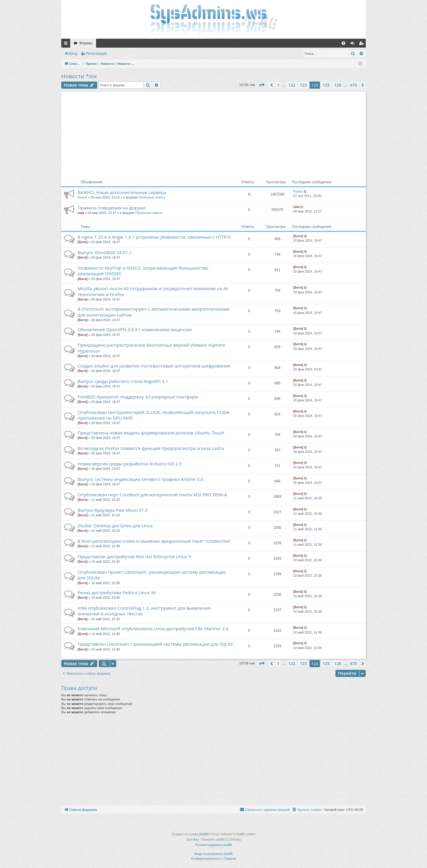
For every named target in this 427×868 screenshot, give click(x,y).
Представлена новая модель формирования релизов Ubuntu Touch (151, 433)
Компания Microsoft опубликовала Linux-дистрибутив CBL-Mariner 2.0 (153, 628)
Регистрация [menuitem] (362, 44)
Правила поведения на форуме (112, 208)
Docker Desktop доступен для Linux (115, 526)
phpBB (203, 834)
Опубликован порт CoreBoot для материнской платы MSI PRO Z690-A (152, 495)
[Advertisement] (213, 133)
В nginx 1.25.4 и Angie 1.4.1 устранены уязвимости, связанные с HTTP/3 (154, 237)
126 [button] (338, 85)
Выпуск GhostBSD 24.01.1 (105, 252)
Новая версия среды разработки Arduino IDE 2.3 (130, 464)
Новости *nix (79, 76)
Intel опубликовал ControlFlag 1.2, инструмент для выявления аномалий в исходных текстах (144, 611)
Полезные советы (152, 197)
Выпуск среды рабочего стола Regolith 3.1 (123, 381)
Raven (82, 197)
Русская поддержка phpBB (213, 845)
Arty (196, 840)
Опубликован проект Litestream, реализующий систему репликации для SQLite (152, 575)
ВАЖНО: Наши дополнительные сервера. (123, 192)
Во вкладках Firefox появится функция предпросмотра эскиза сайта (151, 448)
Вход (73, 54)
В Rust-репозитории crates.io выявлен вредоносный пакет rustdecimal (154, 541)
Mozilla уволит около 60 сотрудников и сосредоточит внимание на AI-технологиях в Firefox (153, 291)
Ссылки (67, 44)
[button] (262, 85)
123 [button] (303, 85)
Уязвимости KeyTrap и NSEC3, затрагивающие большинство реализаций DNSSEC (143, 271)
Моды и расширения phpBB (213, 854)
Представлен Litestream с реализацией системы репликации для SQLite (155, 644)
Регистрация (96, 54)
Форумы (86, 43)
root (81, 213)
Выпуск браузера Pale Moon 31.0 (113, 510)
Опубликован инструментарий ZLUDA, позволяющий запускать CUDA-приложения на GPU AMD (154, 415)
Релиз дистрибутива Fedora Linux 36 (117, 592)
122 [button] (292, 85)
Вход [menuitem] (354, 44)
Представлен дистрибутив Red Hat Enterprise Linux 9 (134, 556)
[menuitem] (343, 43)
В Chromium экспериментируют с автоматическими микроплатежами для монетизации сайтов (154, 312)
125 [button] (326, 85)
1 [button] (278, 85)
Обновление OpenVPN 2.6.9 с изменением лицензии (135, 329)
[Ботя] (83, 242)
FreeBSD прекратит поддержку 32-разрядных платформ (138, 397)
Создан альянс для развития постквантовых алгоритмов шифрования (154, 366)
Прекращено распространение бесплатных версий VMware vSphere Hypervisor (151, 348)
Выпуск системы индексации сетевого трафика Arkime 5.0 (140, 479)
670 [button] (354, 85)
